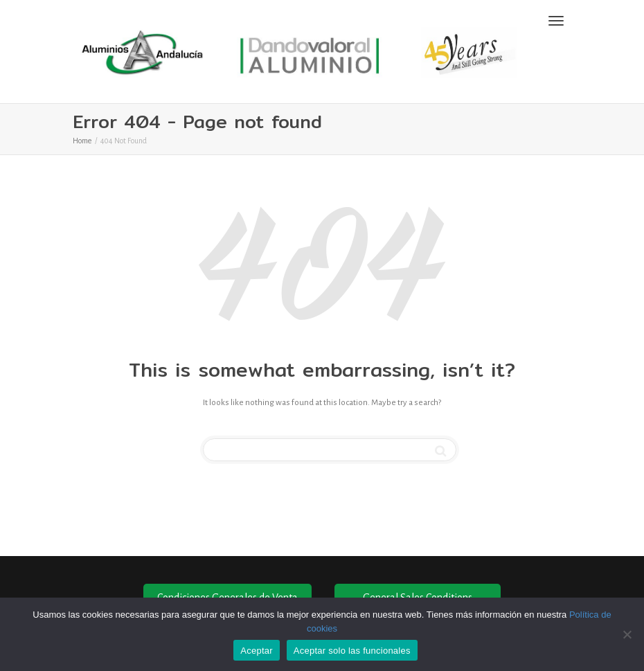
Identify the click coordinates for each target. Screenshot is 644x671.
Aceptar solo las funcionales (352, 651)
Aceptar (257, 651)
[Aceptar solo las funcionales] (627, 634)
